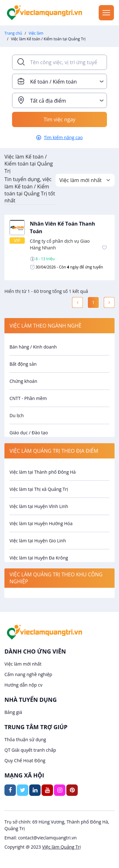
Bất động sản (23, 364)
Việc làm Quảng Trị (62, 847)
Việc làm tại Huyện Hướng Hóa (41, 523)
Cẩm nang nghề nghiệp (28, 674)
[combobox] (60, 81)
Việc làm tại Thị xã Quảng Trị (39, 489)
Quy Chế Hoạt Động (25, 760)
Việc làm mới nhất (23, 664)
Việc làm (36, 33)
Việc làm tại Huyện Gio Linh (38, 541)
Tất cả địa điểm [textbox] (48, 101)
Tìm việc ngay (59, 119)
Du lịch (17, 415)
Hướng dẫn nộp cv (23, 685)
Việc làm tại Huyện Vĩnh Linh (39, 506)
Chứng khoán (23, 381)
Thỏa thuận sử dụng (25, 739)
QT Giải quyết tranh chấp (30, 750)
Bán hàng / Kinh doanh (33, 347)
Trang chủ (13, 33)
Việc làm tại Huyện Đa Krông (39, 558)
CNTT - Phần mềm (28, 398)
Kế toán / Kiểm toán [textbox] (53, 82)
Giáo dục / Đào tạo (29, 433)
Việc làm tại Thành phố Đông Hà (43, 472)
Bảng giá (13, 712)
